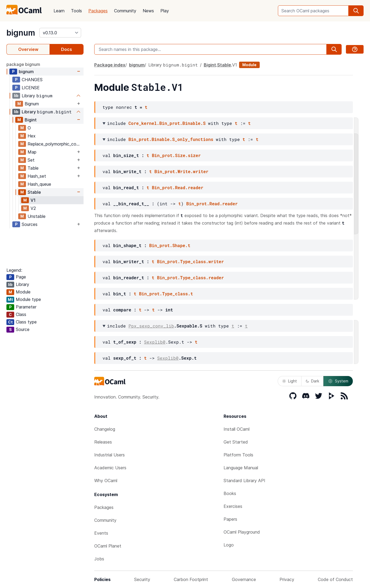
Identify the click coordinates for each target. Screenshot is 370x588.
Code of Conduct (335, 579)
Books (230, 493)
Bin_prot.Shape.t (170, 245)
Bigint (31, 120)
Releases (103, 442)
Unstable (37, 216)
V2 (33, 208)
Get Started (236, 442)
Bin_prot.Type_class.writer (190, 261)
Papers (230, 519)
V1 (33, 200)
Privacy (287, 579)
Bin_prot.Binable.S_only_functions (171, 139)
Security (142, 579)
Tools (76, 11)
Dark (312, 381)
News (148, 11)
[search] (356, 11)
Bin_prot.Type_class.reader (190, 278)
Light (290, 381)
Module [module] (249, 65)
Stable (34, 192)
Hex (32, 136)
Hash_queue (39, 184)
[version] (60, 33)
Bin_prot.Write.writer (182, 171)
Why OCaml (106, 481)
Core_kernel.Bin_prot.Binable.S (167, 123)
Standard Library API (244, 481)
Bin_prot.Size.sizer (176, 155)
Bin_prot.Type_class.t (166, 294)
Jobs (99, 559)
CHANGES (32, 80)
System (338, 381)
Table (33, 168)
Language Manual (241, 468)
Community (125, 11)
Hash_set (37, 176)
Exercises (233, 506)
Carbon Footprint (191, 579)
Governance (244, 579)
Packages (98, 11)
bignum (21, 33)
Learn (59, 11)
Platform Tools (238, 455)
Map (32, 152)
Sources (30, 224)
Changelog (105, 429)
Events (101, 533)
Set (31, 160)
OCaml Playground (242, 532)
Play (165, 11)
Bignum (32, 104)
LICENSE (31, 88)
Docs (67, 49)
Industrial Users (110, 455)
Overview (28, 49)
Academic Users (110, 468)
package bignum (23, 64)
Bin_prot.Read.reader (178, 187)
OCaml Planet (108, 546)
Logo (229, 545)
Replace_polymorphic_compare (55, 144)
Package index (110, 65)
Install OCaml (237, 429)
